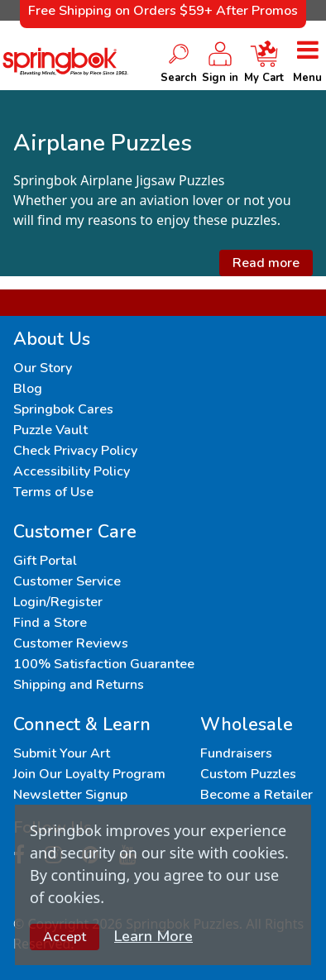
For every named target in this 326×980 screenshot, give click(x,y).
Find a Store (50, 623)
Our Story (43, 368)
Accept (65, 937)
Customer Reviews (71, 643)
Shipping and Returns (79, 685)
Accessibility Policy (72, 471)
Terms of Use (53, 492)
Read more (266, 263)
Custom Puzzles (248, 774)
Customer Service (67, 581)
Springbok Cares (63, 409)
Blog (28, 389)
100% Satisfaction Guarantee (104, 664)
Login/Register (58, 602)
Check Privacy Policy (75, 451)
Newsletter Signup (70, 795)
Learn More (153, 936)
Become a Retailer (256, 795)
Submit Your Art (62, 753)
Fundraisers (236, 753)
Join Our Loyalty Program (89, 774)
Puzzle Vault (50, 430)
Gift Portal (45, 561)
